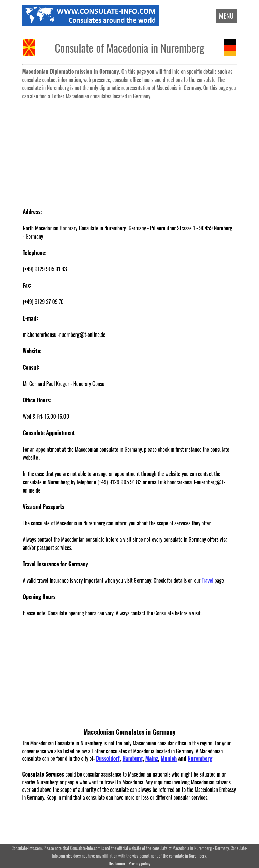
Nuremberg (200, 758)
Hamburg (133, 758)
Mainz (152, 758)
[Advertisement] (130, 150)
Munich (169, 758)
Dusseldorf (108, 758)
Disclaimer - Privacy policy (129, 863)
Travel (207, 580)
